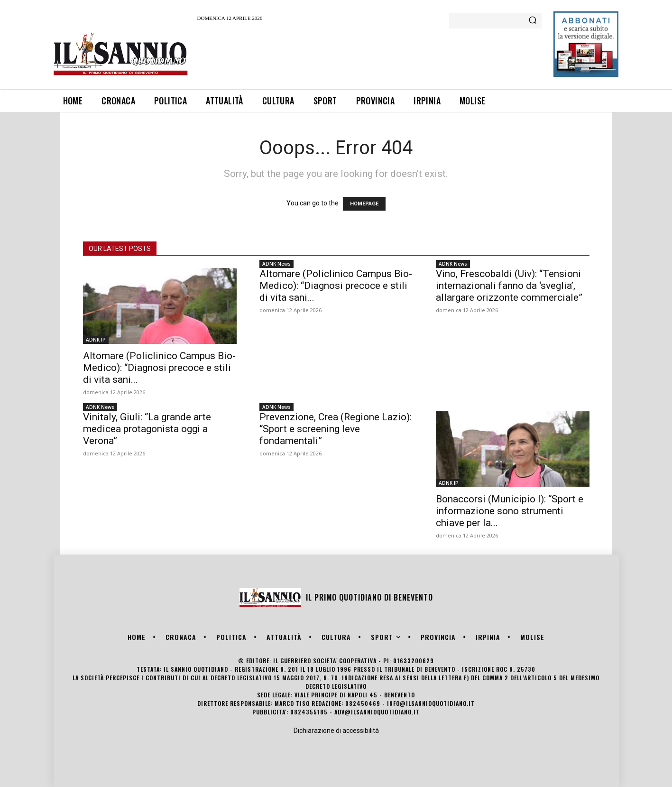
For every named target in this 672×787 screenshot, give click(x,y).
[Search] (533, 21)
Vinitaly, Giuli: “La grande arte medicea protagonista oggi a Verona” (147, 429)
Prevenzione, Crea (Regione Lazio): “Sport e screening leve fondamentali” (336, 429)
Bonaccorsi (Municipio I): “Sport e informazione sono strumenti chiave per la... (510, 511)
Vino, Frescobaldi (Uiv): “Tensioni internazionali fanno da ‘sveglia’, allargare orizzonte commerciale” (509, 286)
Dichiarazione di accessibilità (336, 731)
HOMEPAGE (364, 204)
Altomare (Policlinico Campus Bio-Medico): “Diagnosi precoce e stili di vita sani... (159, 368)
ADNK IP (96, 340)
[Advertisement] (370, 54)
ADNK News (276, 264)
